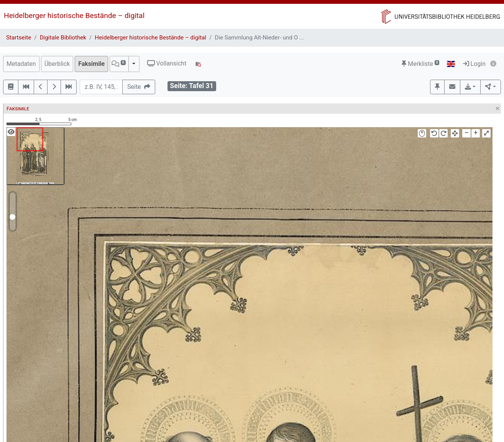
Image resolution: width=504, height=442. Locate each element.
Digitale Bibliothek (63, 38)
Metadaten (21, 64)
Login (474, 64)
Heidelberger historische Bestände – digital (74, 16)
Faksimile (91, 64)
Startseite (19, 38)
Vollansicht (167, 63)
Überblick (57, 64)
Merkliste (420, 64)
